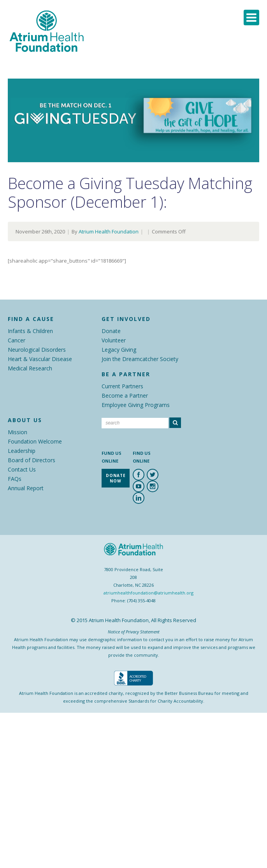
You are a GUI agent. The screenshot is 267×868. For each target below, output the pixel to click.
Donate (111, 331)
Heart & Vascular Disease (40, 359)
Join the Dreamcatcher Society (140, 359)
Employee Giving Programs (136, 405)
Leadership (22, 451)
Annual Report (26, 488)
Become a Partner (125, 395)
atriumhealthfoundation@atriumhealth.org (148, 593)
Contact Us (22, 469)
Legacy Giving (119, 350)
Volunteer (114, 340)
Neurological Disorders (37, 350)
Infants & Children (30, 331)
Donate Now (116, 478)
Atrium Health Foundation (109, 231)
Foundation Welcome (35, 441)
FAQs (15, 479)
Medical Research (30, 368)
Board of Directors (32, 460)
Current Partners (122, 386)
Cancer (17, 340)
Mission (18, 432)
